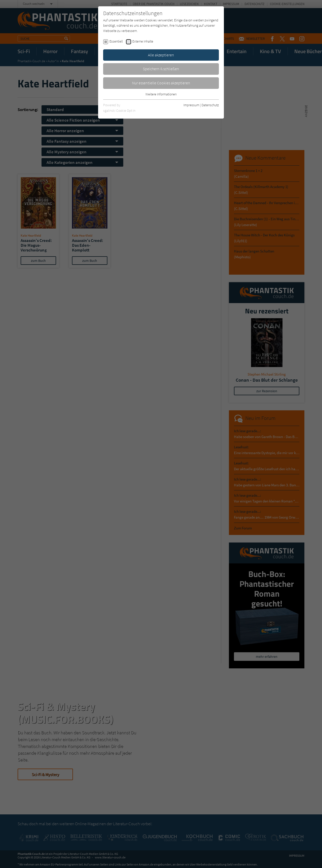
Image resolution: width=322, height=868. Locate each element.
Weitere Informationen (161, 94)
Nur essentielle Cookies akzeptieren (161, 83)
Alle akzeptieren (161, 55)
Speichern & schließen (161, 69)
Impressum (191, 105)
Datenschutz (210, 105)
